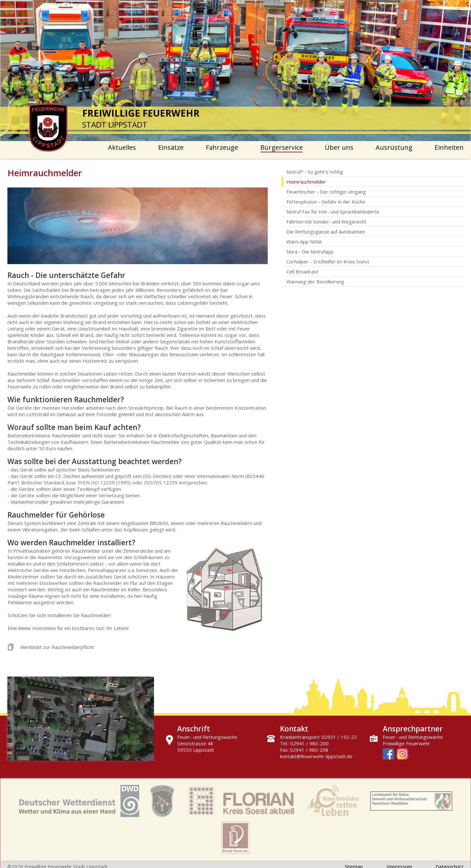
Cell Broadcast (302, 272)
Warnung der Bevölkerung (315, 281)
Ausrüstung (394, 147)
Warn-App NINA (304, 242)
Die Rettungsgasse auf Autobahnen (326, 232)
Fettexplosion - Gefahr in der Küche (326, 202)
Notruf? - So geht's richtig (315, 172)
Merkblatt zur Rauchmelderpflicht (57, 647)
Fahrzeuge (222, 147)
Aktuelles (122, 147)
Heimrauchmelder (306, 182)
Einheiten (449, 147)
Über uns (339, 147)
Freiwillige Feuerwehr (406, 743)
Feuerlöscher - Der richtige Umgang (326, 192)
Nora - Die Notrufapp (310, 252)
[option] (236, 71)
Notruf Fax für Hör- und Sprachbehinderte (333, 212)
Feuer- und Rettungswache (413, 737)
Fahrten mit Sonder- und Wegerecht (326, 222)
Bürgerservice (282, 147)
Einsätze (171, 147)
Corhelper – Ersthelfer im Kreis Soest (328, 262)
